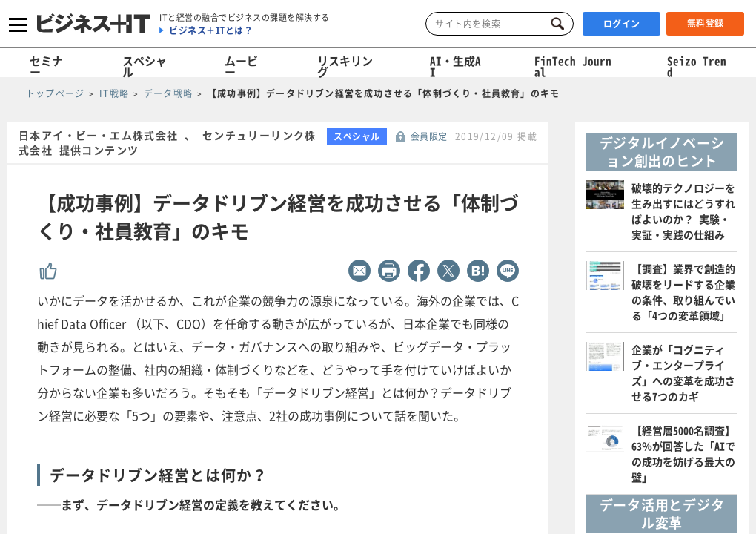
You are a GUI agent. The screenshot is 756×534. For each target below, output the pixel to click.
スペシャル (145, 66)
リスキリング (345, 66)
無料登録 (706, 23)
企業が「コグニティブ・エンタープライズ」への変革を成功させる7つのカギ (683, 373)
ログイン (622, 24)
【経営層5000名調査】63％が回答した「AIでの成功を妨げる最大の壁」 (683, 454)
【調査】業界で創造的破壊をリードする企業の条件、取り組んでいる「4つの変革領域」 (683, 292)
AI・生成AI (455, 66)
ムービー (241, 66)
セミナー (46, 66)
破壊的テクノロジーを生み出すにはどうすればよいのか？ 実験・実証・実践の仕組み (683, 211)
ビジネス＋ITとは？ (211, 30)
